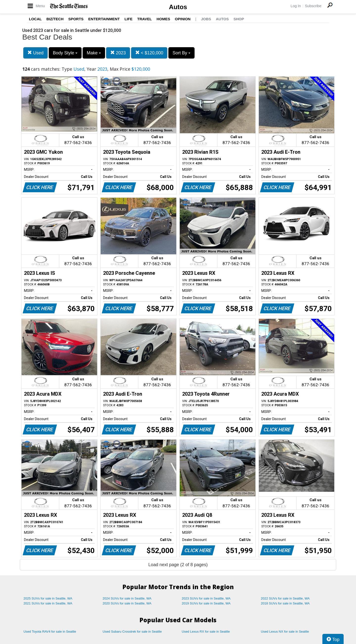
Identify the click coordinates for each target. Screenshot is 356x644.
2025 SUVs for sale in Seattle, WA (48, 598)
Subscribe (313, 6)
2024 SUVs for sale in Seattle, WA (127, 598)
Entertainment (104, 19)
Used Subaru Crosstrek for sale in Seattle (132, 632)
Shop (239, 19)
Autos (178, 7)
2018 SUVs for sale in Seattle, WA (285, 603)
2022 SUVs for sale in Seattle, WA (285, 598)
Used (35, 53)
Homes (163, 19)
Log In (296, 6)
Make (94, 53)
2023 (118, 53)
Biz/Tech (55, 19)
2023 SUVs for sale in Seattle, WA (206, 598)
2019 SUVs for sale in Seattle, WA (206, 603)
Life (128, 19)
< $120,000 (149, 53)
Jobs (206, 19)
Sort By (181, 53)
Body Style (65, 53)
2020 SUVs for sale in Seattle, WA (127, 603)
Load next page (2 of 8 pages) (178, 565)
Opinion (183, 19)
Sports (76, 19)
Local (35, 19)
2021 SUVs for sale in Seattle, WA (48, 603)
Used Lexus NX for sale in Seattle (285, 632)
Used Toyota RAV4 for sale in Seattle (50, 632)
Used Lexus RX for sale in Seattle (206, 632)
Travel (145, 19)
